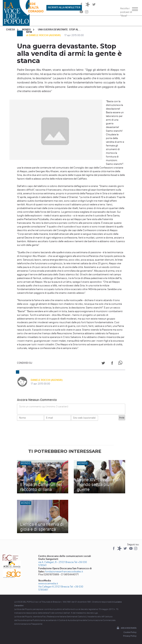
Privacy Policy (130, 636)
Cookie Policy (130, 632)
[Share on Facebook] (112, 364)
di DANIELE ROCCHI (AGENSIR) (44, 35)
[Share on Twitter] (103, 364)
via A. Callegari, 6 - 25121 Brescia (56, 562)
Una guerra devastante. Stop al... (59, 30)
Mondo (26, 30)
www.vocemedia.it (48, 584)
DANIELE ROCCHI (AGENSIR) (47, 380)
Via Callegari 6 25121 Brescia (54, 587)
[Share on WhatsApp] (121, 364)
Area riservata (126, 628)
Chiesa (10, 30)
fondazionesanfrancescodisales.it (64, 572)
